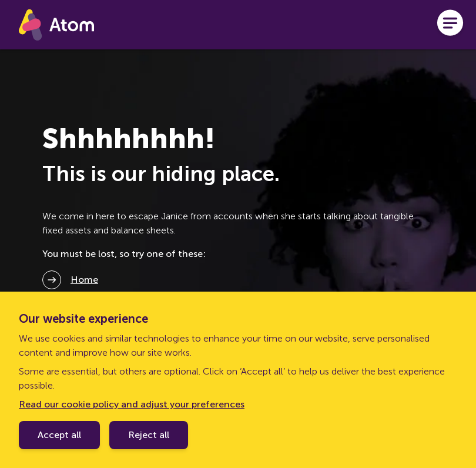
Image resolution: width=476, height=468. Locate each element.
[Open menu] (450, 25)
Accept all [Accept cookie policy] (59, 435)
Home (84, 280)
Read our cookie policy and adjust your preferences (132, 404)
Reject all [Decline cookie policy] (149, 435)
